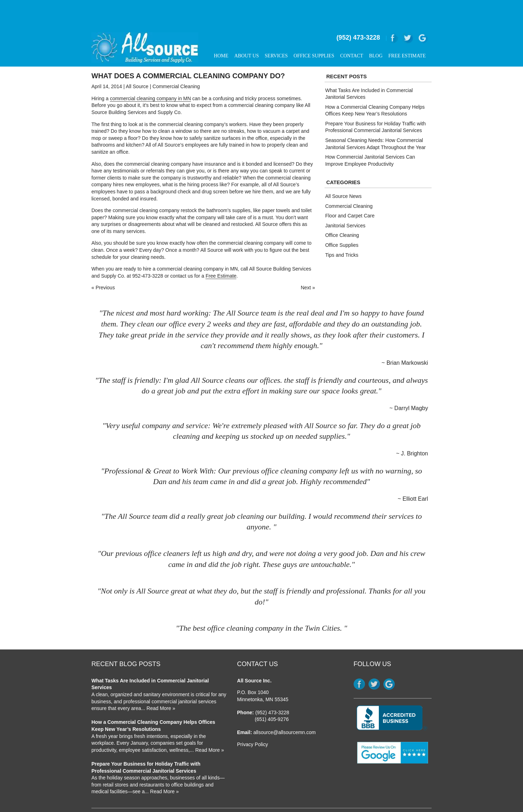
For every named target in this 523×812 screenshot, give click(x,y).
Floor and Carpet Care (350, 193)
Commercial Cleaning (176, 64)
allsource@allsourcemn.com (285, 709)
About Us (246, 33)
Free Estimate (407, 33)
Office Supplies (314, 33)
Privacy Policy (252, 722)
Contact (352, 33)
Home (221, 33)
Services (276, 33)
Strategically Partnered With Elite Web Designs (385, 802)
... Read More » (158, 686)
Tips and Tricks (342, 232)
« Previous (103, 265)
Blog (376, 33)
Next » (308, 265)
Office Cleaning (342, 212)
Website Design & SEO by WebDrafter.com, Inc (385, 796)
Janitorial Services (345, 203)
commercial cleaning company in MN (150, 75)
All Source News (344, 174)
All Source (137, 64)
